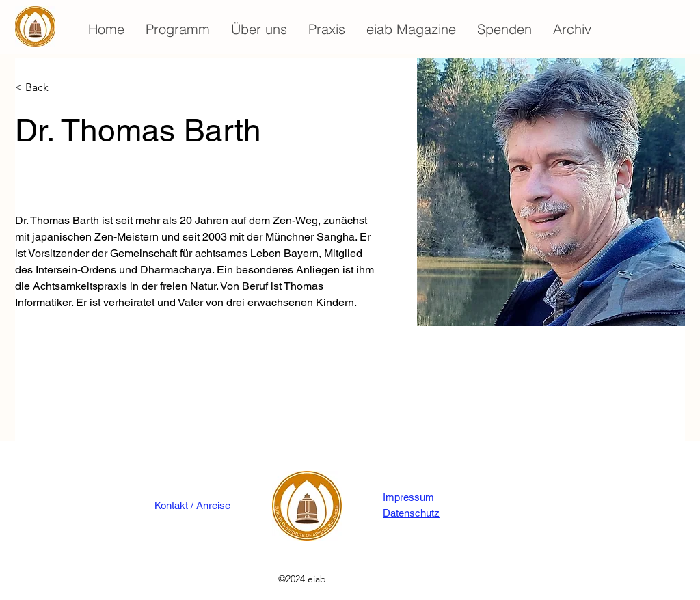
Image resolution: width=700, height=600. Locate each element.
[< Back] (42, 88)
